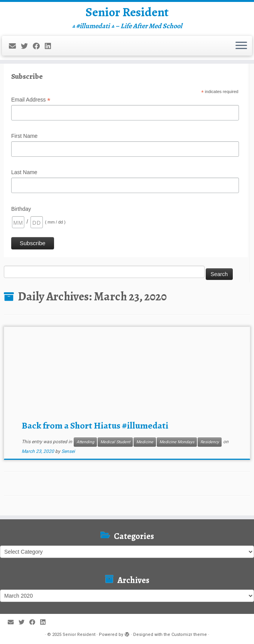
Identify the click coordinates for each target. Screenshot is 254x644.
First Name (24, 136)
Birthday (21, 209)
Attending (85, 442)
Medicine (145, 442)
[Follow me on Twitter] (27, 46)
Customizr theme (189, 635)
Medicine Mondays (177, 442)
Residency (210, 442)
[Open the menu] (241, 46)
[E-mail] (15, 46)
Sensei (68, 451)
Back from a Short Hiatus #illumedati (95, 425)
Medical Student (115, 442)
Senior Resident (127, 12)
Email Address (31, 100)
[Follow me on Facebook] (39, 46)
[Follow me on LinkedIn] (50, 46)
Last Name (24, 172)
